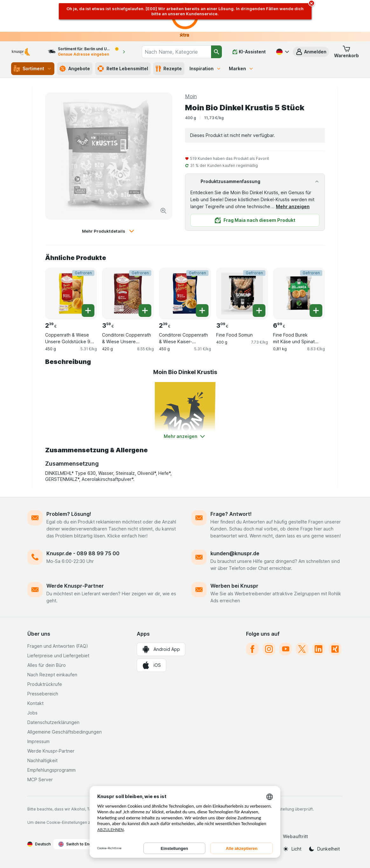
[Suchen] (217, 52)
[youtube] (285, 649)
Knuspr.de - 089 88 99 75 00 (83, 553)
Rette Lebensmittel (123, 69)
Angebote (75, 69)
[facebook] (252, 649)
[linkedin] (319, 649)
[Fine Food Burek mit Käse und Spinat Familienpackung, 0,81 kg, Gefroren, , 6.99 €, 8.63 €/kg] (299, 294)
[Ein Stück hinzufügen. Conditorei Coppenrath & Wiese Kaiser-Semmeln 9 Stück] (202, 311)
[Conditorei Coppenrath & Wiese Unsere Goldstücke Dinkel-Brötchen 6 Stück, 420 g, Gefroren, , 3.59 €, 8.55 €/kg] (128, 294)
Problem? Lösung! (69, 514)
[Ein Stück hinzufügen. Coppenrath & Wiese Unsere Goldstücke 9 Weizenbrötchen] (88, 311)
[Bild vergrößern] (163, 211)
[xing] (335, 649)
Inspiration (205, 68)
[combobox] (176, 52)
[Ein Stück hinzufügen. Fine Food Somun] (259, 311)
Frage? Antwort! (231, 514)
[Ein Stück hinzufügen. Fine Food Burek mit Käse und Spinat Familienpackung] (316, 311)
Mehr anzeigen (293, 206)
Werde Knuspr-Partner (75, 586)
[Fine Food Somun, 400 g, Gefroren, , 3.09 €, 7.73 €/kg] (242, 294)
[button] (311, 52)
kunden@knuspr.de (235, 553)
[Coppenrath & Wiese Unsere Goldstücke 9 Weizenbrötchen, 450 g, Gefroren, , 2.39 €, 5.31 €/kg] (71, 294)
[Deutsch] (282, 52)
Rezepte (169, 69)
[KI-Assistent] (249, 52)
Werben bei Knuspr (234, 586)
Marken (241, 68)
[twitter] (302, 649)
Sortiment (33, 69)
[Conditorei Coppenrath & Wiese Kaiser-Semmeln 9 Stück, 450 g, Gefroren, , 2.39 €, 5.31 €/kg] (185, 294)
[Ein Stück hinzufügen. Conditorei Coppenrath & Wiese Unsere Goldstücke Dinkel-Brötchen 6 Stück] (145, 311)
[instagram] (269, 649)
